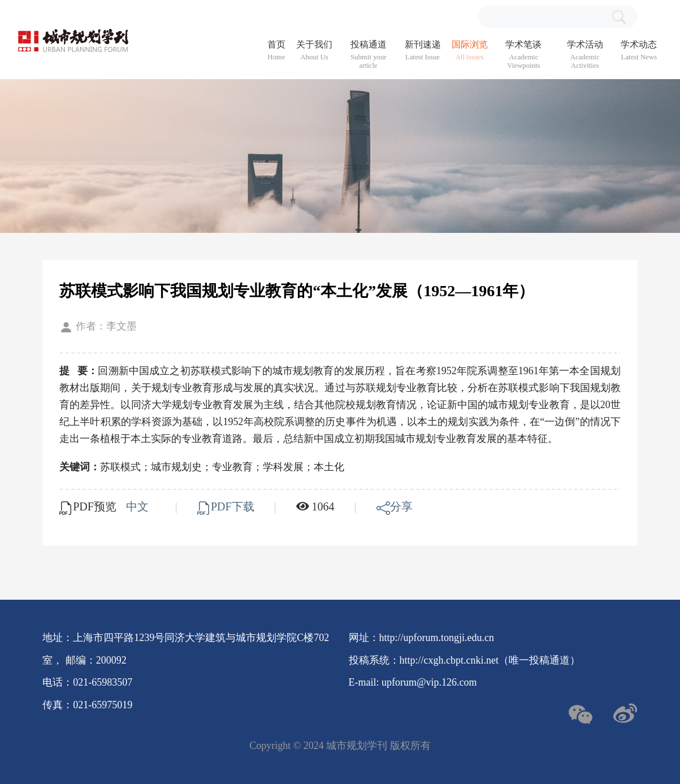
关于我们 (314, 51)
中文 (139, 506)
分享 (395, 506)
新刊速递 (423, 51)
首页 (276, 51)
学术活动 (585, 55)
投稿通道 (368, 55)
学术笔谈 (524, 55)
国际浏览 (470, 51)
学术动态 (639, 51)
